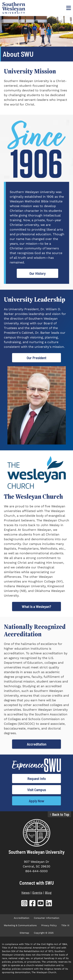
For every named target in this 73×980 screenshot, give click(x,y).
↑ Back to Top (59, 814)
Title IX (65, 925)
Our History (37, 273)
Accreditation (37, 744)
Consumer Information (47, 918)
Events (37, 893)
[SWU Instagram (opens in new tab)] (24, 904)
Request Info (37, 779)
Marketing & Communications (20, 925)
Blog (48, 893)
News (26, 893)
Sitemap (24, 933)
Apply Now (36, 801)
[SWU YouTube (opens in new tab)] (41, 904)
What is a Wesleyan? (36, 606)
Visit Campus (37, 790)
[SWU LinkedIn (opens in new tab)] (49, 904)
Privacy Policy (49, 925)
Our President (36, 358)
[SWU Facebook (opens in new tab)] (33, 904)
